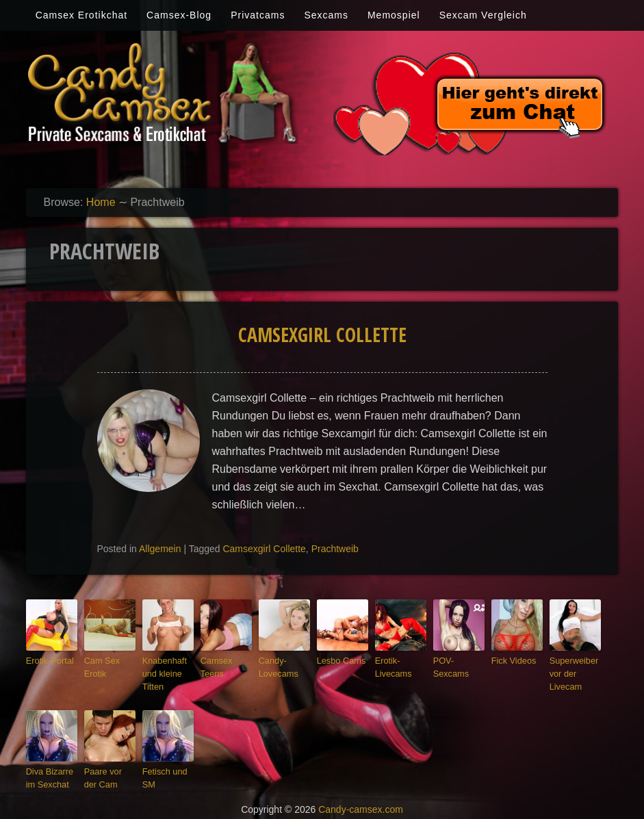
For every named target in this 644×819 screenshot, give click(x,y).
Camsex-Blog (179, 15)
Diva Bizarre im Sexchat (52, 771)
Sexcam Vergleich (483, 15)
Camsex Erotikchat (81, 15)
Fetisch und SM (162, 771)
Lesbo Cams (338, 660)
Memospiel (394, 15)
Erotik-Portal (47, 660)
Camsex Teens (226, 660)
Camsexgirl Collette (322, 335)
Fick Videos (511, 660)
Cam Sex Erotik (100, 665)
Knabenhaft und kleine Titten (162, 671)
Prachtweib (335, 549)
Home (101, 202)
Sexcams (326, 15)
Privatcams (258, 15)
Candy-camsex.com (361, 800)
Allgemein (160, 549)
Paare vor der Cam (107, 771)
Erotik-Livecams (391, 665)
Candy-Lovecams (276, 665)
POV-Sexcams (458, 660)
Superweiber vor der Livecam (571, 671)
